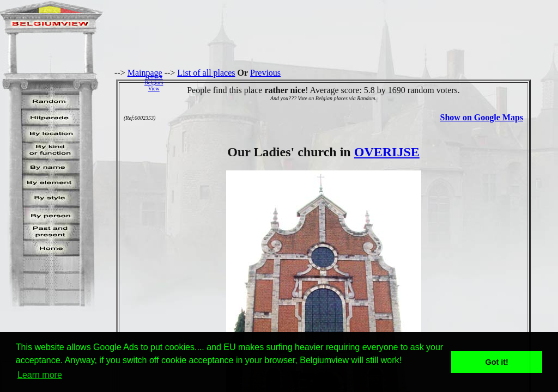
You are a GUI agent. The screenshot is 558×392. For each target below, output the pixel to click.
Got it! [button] (497, 362)
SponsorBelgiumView (154, 82)
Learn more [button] (40, 375)
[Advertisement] (363, 82)
